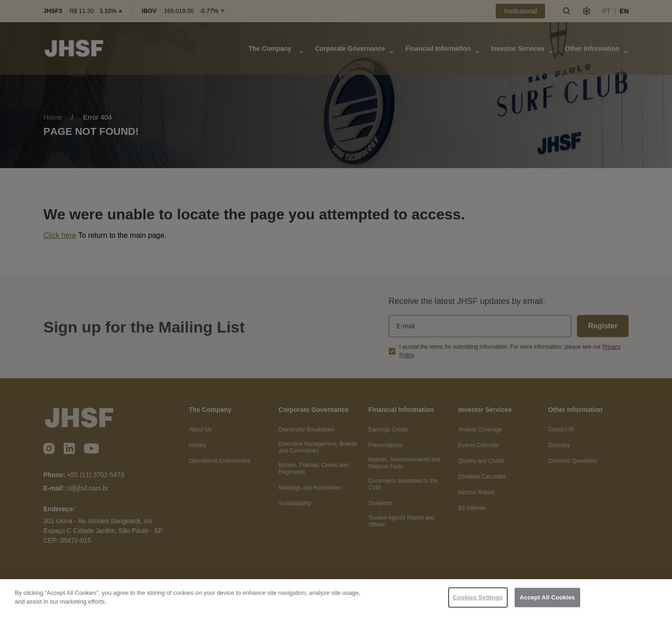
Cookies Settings (478, 597)
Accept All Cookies (547, 597)
